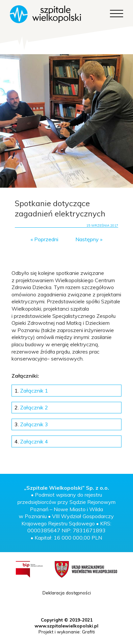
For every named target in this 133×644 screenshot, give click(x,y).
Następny (87, 239)
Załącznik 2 (31, 407)
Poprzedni (46, 239)
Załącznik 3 (31, 424)
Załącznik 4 (31, 441)
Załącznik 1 (31, 391)
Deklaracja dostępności (67, 593)
